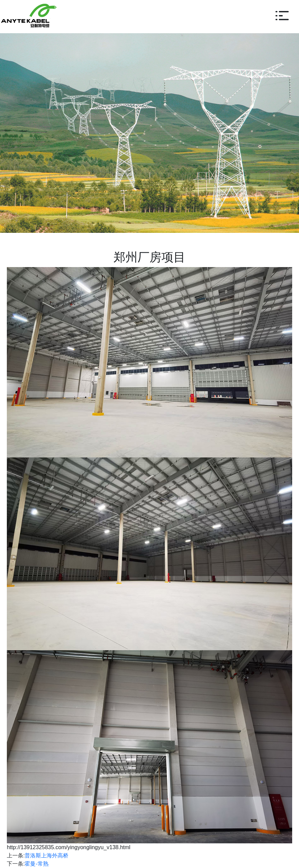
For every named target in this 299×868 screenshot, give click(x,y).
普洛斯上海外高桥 (47, 856)
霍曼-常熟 (36, 864)
